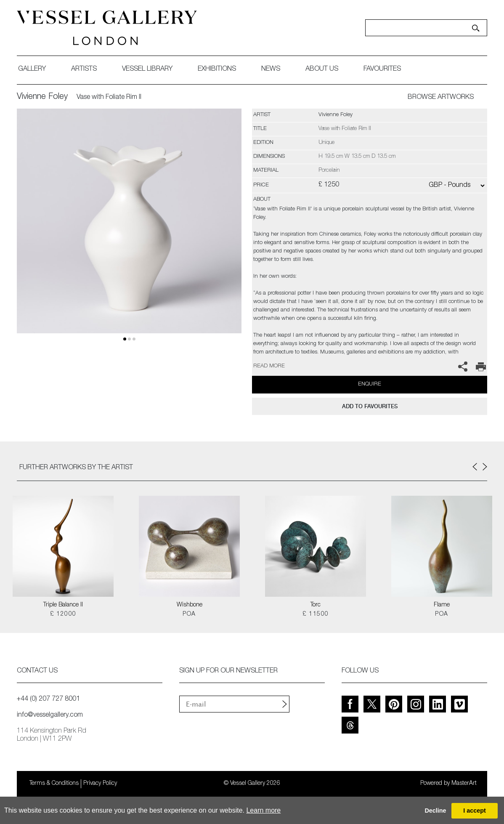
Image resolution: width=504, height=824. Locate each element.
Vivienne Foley (42, 97)
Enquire (370, 384)
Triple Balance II (63, 605)
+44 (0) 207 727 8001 (48, 699)
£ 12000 (63, 614)
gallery (32, 69)
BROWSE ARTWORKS (441, 98)
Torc (316, 605)
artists (84, 69)
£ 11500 (316, 614)
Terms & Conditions (54, 784)
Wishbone (190, 605)
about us (322, 69)
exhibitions (217, 69)
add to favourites (370, 406)
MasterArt (464, 784)
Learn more (263, 810)
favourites (382, 69)
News (271, 69)
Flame (442, 605)
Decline (435, 811)
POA (189, 614)
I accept (475, 811)
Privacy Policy (100, 784)
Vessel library (147, 69)
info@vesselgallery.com (50, 715)
